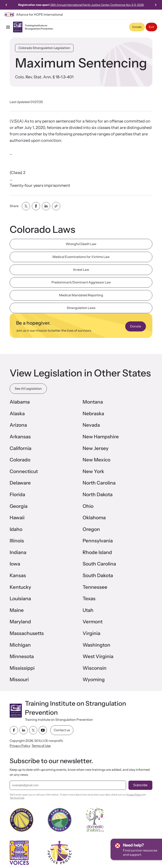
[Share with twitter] (26, 206)
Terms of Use (41, 746)
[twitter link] (33, 730)
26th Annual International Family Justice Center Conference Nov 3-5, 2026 (97, 5)
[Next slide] (156, 5)
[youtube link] (43, 730)
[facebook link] (14, 730)
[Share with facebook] (36, 206)
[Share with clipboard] (56, 206)
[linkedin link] (24, 730)
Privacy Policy (20, 746)
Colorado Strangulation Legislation (44, 48)
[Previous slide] (6, 5)
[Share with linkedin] (46, 206)
